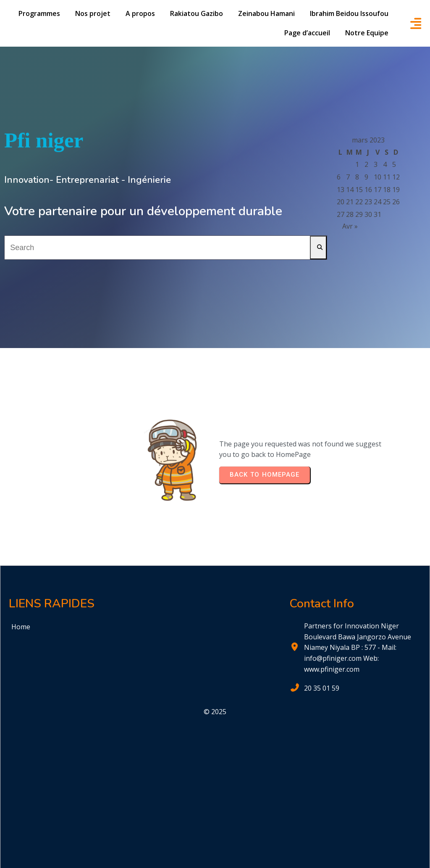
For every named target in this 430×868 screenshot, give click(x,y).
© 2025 (215, 712)
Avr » (350, 226)
